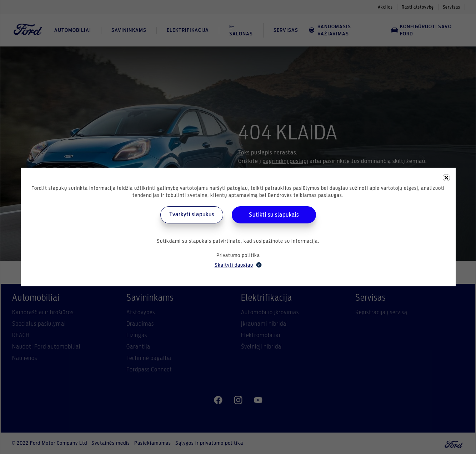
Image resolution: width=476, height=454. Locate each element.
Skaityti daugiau (238, 265)
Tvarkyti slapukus (192, 214)
